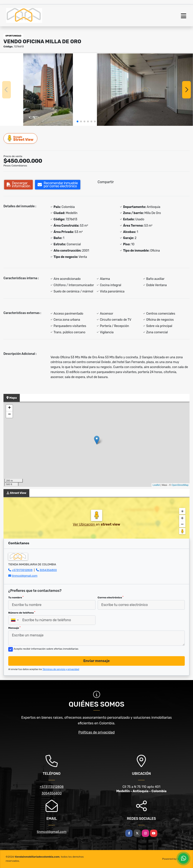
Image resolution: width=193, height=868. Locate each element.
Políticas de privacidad (96, 732)
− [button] (9, 415)
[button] (78, 121)
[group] (48, 90)
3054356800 (48, 570)
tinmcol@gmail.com (25, 576)
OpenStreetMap (180, 485)
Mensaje (14, 628)
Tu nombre (16, 597)
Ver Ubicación (84, 524)
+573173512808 (22, 570)
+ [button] (9, 408)
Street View (21, 138)
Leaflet (156, 485)
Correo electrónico (111, 597)
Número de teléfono (22, 613)
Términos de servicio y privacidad (61, 669)
